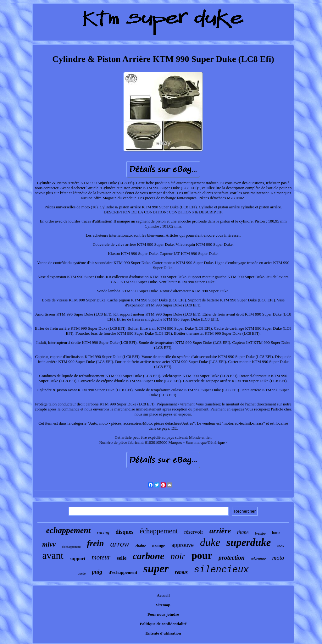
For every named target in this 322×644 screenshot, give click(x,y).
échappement (159, 531)
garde (82, 573)
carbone (148, 556)
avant (53, 556)
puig (97, 572)
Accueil (163, 595)
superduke (249, 542)
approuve (183, 545)
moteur (101, 557)
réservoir (194, 532)
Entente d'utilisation (163, 633)
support (78, 559)
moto (278, 558)
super (156, 569)
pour (202, 555)
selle (122, 558)
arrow (120, 544)
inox (280, 546)
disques (124, 532)
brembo (260, 533)
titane (243, 532)
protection (232, 558)
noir (178, 556)
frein (96, 543)
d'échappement (71, 547)
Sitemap (163, 605)
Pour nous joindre (163, 614)
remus (181, 572)
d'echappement (123, 572)
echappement (69, 530)
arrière (220, 531)
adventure (258, 559)
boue (276, 533)
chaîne (141, 546)
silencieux (221, 570)
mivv (49, 544)
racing (103, 532)
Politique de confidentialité (163, 624)
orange (159, 546)
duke (210, 542)
